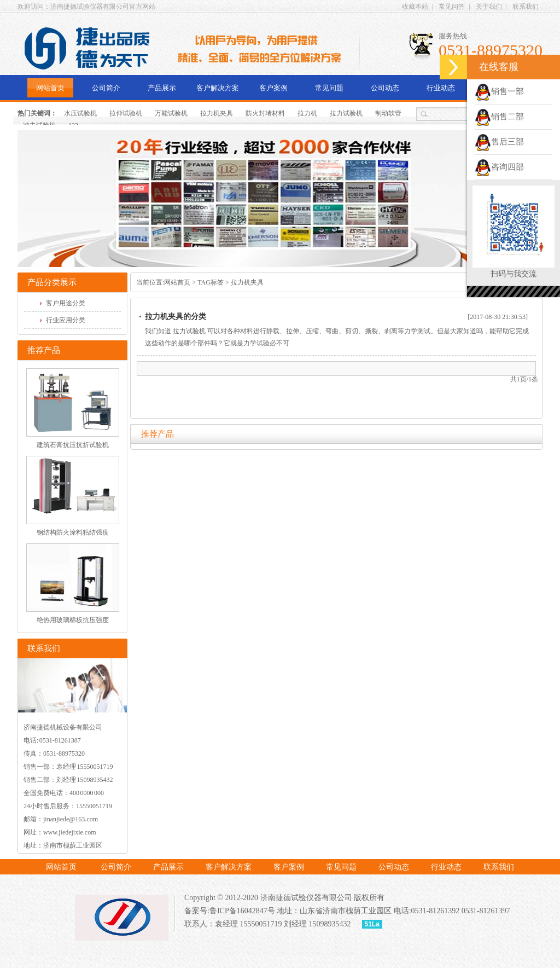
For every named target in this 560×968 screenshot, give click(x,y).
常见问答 (452, 7)
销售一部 (499, 91)
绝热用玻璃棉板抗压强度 (73, 620)
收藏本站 (415, 7)
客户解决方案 (218, 88)
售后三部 (499, 142)
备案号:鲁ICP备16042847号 (230, 911)
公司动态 (385, 88)
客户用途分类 (66, 303)
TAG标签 (211, 282)
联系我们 (526, 7)
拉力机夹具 (217, 113)
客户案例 (273, 88)
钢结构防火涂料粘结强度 (73, 532)
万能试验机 (171, 113)
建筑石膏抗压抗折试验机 (73, 445)
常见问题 (329, 88)
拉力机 (307, 113)
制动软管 (388, 113)
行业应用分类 (66, 320)
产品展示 (162, 88)
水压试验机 (80, 113)
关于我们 (489, 7)
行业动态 (441, 88)
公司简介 (106, 88)
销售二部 (499, 117)
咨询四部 (499, 167)
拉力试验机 (346, 113)
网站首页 (50, 88)
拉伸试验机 (126, 113)
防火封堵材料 (265, 113)
